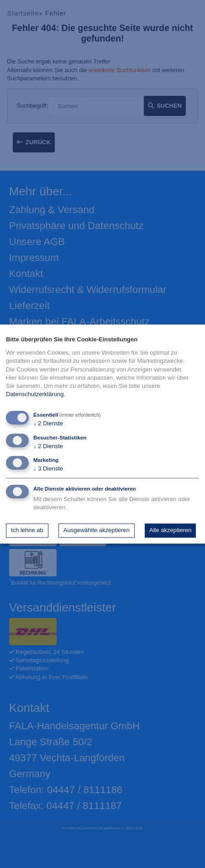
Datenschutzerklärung (35, 394)
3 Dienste (48, 468)
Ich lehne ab (27, 530)
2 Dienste (48, 424)
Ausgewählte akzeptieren (97, 530)
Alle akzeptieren (171, 530)
